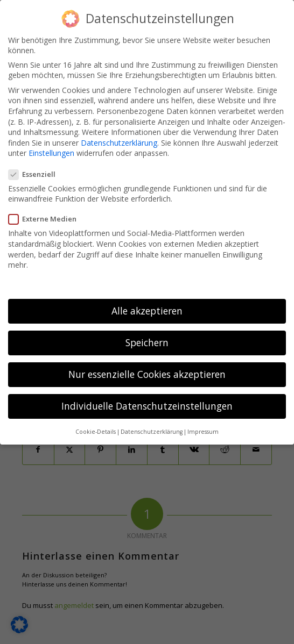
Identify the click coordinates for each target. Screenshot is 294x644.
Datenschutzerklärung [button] (152, 428)
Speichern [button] (147, 339)
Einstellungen (51, 150)
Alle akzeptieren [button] (147, 307)
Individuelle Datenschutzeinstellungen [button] (147, 403)
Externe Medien (46, 216)
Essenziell (35, 170)
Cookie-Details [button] (96, 428)
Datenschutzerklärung (119, 139)
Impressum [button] (203, 428)
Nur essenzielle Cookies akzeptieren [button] (147, 371)
